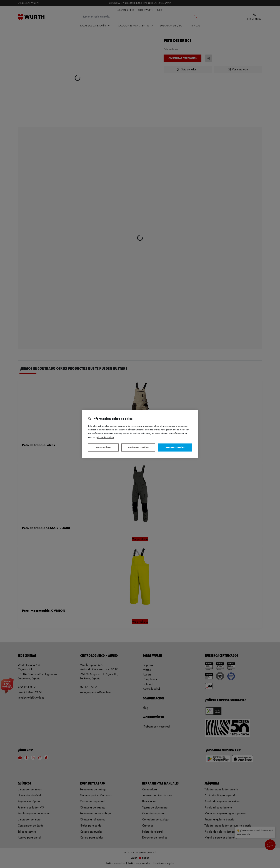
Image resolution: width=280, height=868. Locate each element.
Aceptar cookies (175, 447)
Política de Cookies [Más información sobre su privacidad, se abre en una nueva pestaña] (105, 437)
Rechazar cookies (138, 447)
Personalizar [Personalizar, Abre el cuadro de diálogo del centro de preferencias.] (103, 447)
